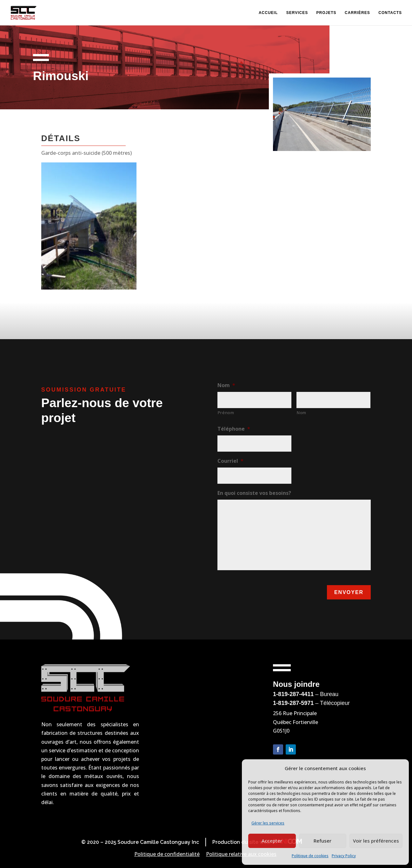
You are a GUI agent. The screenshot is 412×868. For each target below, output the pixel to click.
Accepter (272, 841)
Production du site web (241, 842)
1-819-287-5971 (293, 703)
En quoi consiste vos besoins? (254, 493)
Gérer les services (268, 823)
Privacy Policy (344, 856)
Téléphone (234, 429)
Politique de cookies (310, 856)
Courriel (230, 461)
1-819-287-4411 (293, 694)
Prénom (226, 413)
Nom (226, 385)
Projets (326, 13)
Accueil (268, 13)
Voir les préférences (376, 841)
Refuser (322, 841)
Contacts (390, 13)
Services (297, 13)
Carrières (357, 13)
